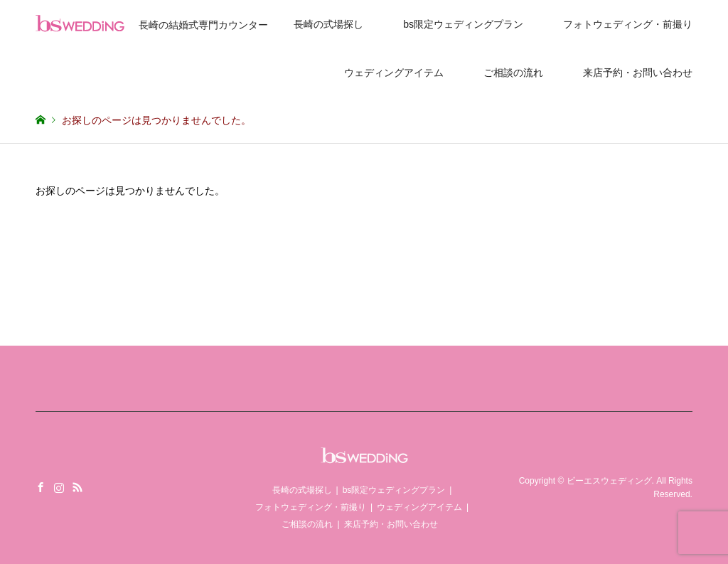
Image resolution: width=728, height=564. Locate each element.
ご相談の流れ (513, 73)
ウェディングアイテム (394, 73)
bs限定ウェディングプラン (463, 24)
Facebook (41, 487)
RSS (77, 487)
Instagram (59, 487)
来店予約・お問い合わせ (638, 73)
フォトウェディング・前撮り (628, 24)
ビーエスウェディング (609, 481)
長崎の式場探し (328, 24)
